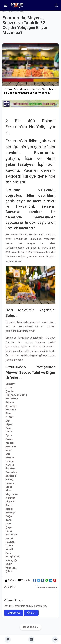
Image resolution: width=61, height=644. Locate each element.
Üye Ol (31, 613)
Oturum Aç (14, 613)
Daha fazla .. (30, 627)
